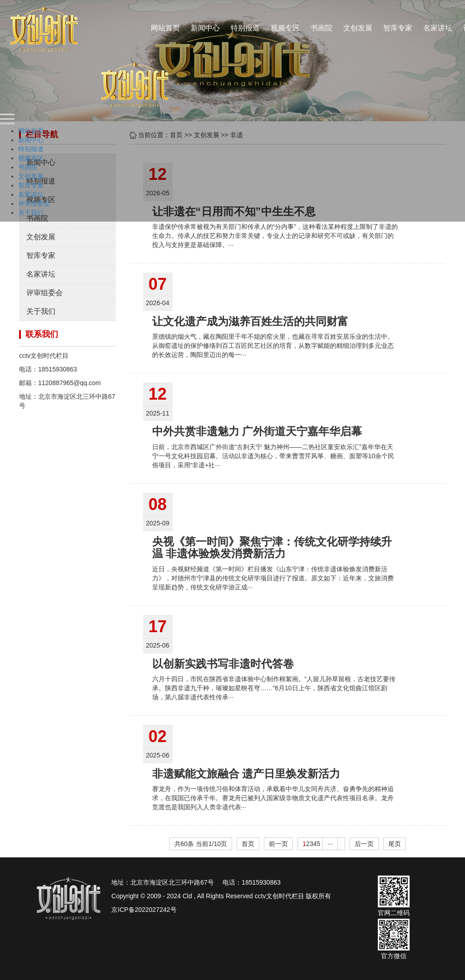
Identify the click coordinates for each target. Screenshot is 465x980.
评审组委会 (45, 293)
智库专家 (398, 28)
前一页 (278, 844)
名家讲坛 (438, 28)
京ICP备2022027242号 (144, 910)
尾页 (395, 844)
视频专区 (285, 28)
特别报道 (245, 28)
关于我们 (41, 311)
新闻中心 (205, 28)
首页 (248, 844)
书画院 (322, 28)
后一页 (364, 844)
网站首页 (165, 28)
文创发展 (358, 28)
